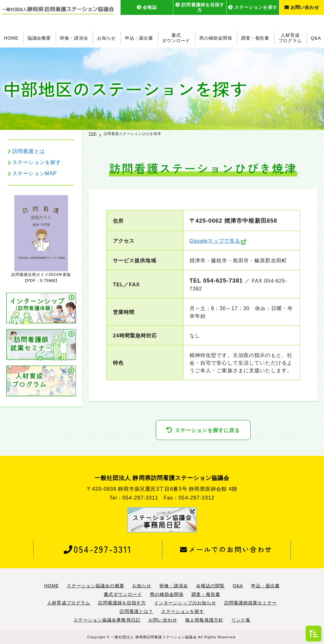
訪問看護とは (29, 151)
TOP (93, 134)
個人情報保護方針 (204, 620)
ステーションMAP (35, 173)
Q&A (316, 38)
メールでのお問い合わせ (226, 549)
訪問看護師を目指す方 (200, 7)
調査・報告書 (255, 38)
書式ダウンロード (176, 38)
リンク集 (241, 620)
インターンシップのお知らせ (185, 603)
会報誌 (147, 7)
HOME (11, 38)
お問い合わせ (302, 7)
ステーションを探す (253, 7)
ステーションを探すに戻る (207, 430)
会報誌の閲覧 (211, 586)
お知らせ (106, 38)
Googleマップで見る (215, 241)
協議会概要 (39, 38)
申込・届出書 (139, 38)
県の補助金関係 (216, 38)
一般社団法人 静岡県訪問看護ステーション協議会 (154, 637)
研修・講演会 (74, 38)
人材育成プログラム (290, 38)
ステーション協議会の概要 (95, 586)
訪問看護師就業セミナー (251, 603)
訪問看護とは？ (136, 611)
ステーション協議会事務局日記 (107, 620)
